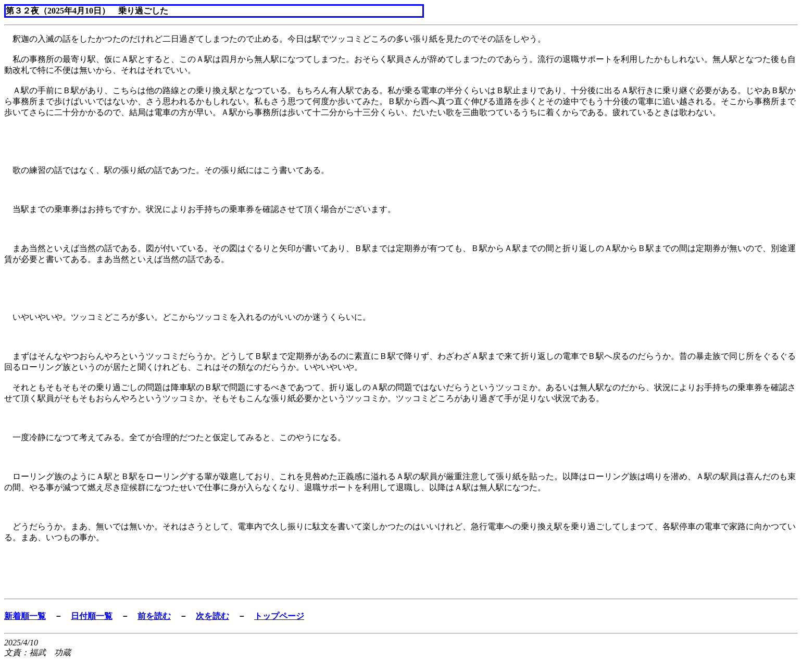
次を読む (212, 616)
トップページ (279, 616)
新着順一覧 (25, 616)
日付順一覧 (92, 616)
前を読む (154, 616)
